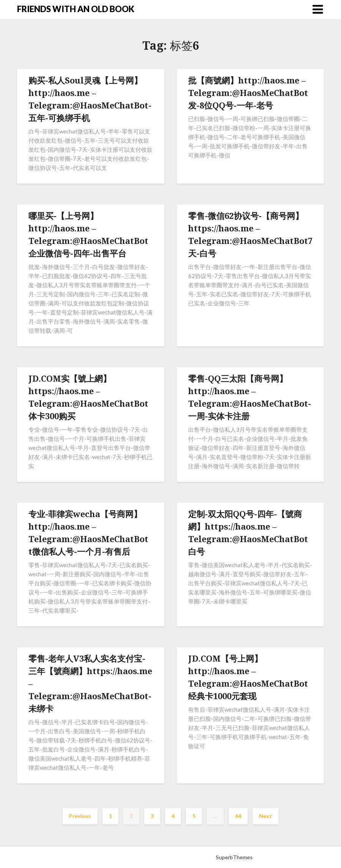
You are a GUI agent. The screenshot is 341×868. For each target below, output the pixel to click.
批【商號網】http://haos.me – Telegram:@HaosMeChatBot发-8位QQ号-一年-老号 (248, 93)
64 (238, 816)
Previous (80, 816)
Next (266, 816)
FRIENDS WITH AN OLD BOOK (76, 9)
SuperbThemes (234, 857)
